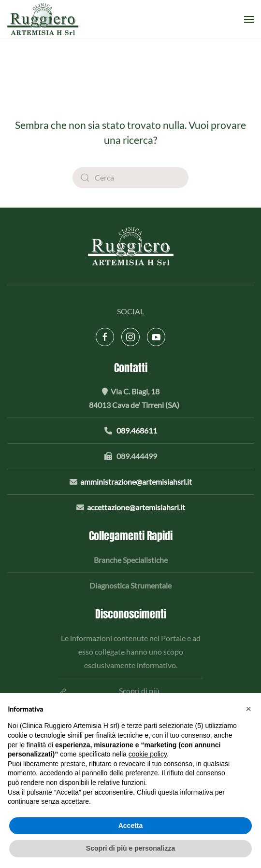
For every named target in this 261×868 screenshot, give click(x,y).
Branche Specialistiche (131, 560)
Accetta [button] (131, 826)
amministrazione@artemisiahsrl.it (136, 482)
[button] (249, 19)
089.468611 (137, 430)
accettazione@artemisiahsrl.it (136, 507)
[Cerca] (130, 178)
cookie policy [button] (148, 754)
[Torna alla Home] (44, 19)
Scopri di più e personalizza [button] (130, 848)
